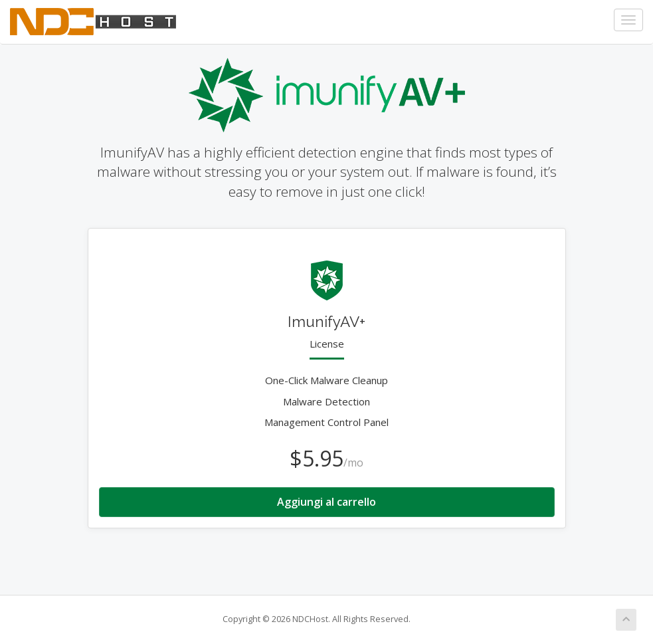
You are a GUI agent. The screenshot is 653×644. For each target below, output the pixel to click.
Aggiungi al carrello (326, 502)
